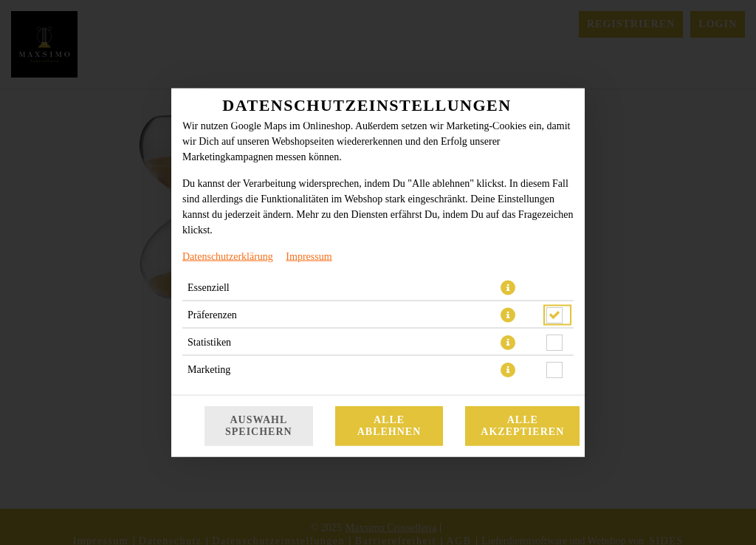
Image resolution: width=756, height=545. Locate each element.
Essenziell (209, 288)
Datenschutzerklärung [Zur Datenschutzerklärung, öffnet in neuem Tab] (228, 257)
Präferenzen (212, 315)
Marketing (209, 370)
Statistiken (209, 342)
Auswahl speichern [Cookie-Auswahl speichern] (259, 426)
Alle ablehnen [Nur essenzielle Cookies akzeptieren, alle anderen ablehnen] (389, 426)
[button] (508, 288)
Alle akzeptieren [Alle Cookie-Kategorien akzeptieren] (522, 426)
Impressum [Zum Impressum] (309, 257)
